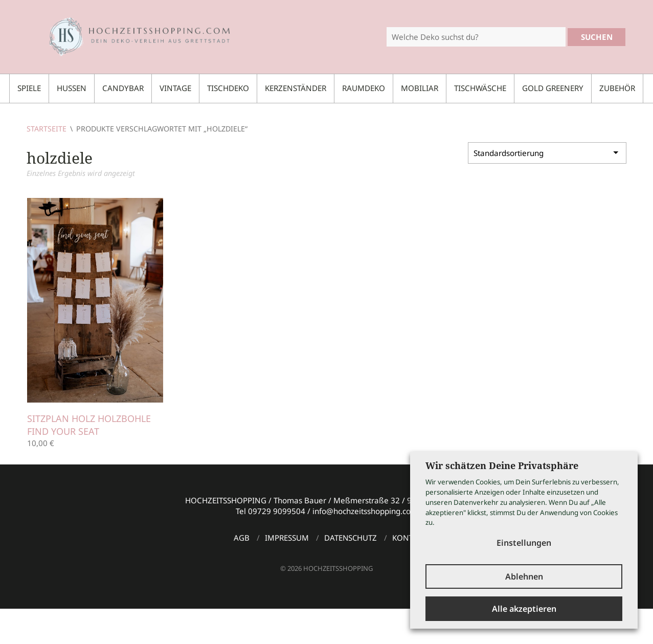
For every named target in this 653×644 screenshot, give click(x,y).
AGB (242, 538)
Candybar (123, 88)
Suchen (597, 37)
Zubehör (617, 88)
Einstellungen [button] (524, 543)
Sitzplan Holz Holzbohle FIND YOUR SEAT (89, 425)
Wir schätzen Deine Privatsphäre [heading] (502, 465)
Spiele (29, 88)
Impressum (287, 538)
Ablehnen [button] (524, 576)
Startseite (47, 129)
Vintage (175, 88)
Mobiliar (420, 88)
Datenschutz (351, 538)
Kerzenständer (296, 88)
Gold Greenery (553, 88)
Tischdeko (228, 88)
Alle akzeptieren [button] (524, 609)
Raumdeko (364, 88)
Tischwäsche (480, 88)
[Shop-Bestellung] (547, 153)
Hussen (72, 88)
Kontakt (409, 538)
